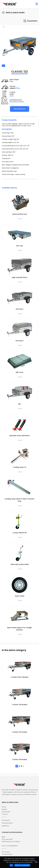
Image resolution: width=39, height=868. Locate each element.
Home (4, 807)
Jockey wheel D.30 (20, 533)
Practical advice (7, 823)
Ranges (4, 809)
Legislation (5, 826)
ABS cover (20, 372)
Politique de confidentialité (22, 865)
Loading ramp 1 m (20, 467)
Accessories (6, 812)
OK (11, 865)
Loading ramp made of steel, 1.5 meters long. (19, 500)
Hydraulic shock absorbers (20, 436)
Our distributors (7, 854)
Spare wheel (20, 596)
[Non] (36, 862)
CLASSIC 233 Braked (20, 705)
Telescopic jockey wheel (20, 564)
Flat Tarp (19, 246)
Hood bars (19, 341)
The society (6, 852)
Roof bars (20, 309)
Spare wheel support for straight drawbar (19, 629)
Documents (6, 820)
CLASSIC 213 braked (19, 732)
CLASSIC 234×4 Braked (19, 677)
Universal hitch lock (20, 214)
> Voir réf (19, 219)
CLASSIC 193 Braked (20, 760)
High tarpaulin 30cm (19, 277)
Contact (5, 814)
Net (19, 404)
